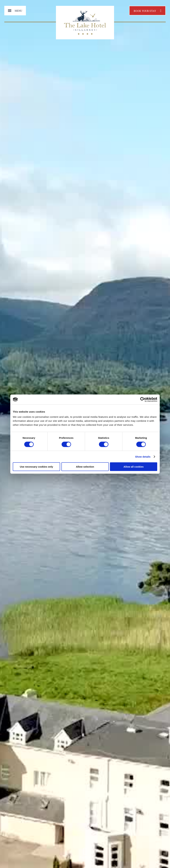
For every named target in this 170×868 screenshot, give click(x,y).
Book (147, 11)
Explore (85, 855)
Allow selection (85, 467)
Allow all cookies (134, 467)
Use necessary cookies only (36, 467)
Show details (143, 456)
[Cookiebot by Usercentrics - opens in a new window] (143, 399)
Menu (18, 11)
